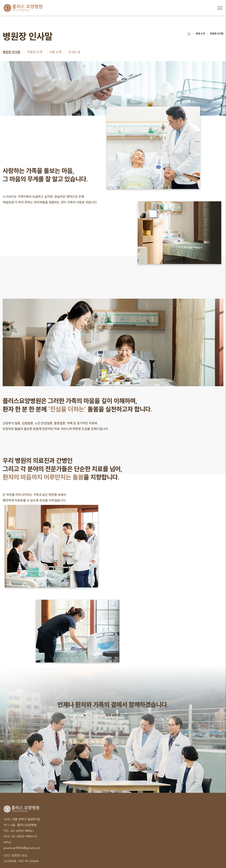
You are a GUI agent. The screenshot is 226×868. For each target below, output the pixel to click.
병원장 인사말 (11, 52)
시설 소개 (55, 52)
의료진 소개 (35, 52)
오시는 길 (74, 52)
